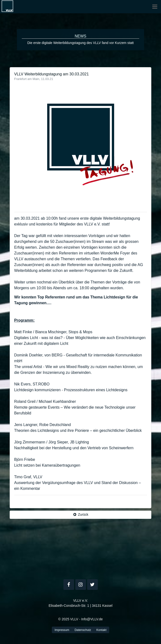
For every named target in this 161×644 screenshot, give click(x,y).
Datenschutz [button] (83, 630)
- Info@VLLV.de (91, 619)
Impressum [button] (62, 630)
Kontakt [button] (101, 630)
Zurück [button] (80, 514)
